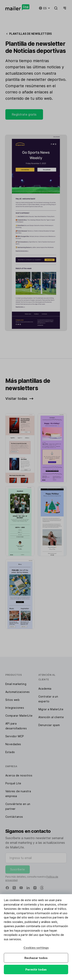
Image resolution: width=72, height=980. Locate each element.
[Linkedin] (28, 888)
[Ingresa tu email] (36, 858)
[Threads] (42, 888)
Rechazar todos (36, 958)
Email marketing (16, 684)
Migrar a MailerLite (51, 709)
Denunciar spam (49, 725)
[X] (14, 888)
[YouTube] (21, 888)
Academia (45, 689)
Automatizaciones (17, 692)
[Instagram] (35, 888)
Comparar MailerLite (19, 716)
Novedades (13, 744)
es (45, 8)
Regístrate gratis (24, 114)
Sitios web (12, 700)
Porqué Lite (13, 783)
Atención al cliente (51, 717)
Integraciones (15, 708)
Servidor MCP (15, 736)
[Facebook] (7, 888)
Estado (10, 752)
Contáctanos (14, 817)
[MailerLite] (17, 7)
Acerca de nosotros (19, 775)
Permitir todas (36, 969)
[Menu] (64, 8)
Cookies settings (36, 948)
